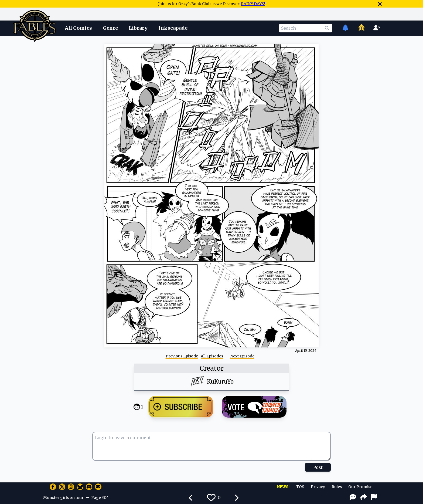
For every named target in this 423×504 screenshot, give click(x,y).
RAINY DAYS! (253, 4)
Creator (212, 368)
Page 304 (100, 498)
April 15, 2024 (306, 351)
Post (318, 467)
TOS (300, 487)
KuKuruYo (220, 382)
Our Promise (360, 487)
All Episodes (212, 356)
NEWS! (283, 487)
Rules (337, 487)
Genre (110, 28)
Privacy (318, 487)
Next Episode (242, 356)
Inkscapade (173, 28)
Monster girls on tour (63, 498)
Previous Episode (182, 356)
